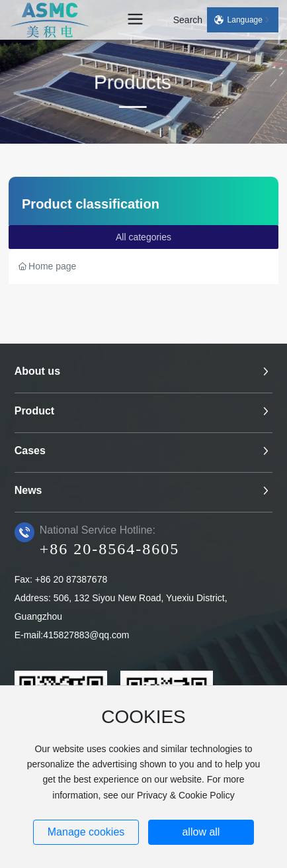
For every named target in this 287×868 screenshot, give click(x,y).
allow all (201, 832)
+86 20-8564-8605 (110, 549)
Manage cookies (86, 832)
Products (125, 84)
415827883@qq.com (86, 635)
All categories (143, 237)
